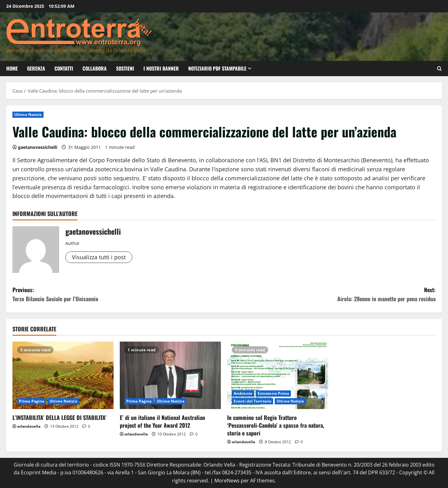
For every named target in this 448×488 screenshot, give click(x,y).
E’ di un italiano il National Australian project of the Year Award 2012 (162, 421)
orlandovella (29, 426)
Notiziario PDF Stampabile (217, 68)
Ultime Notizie (28, 115)
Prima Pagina (32, 401)
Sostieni (125, 68)
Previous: (118, 295)
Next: (330, 295)
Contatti (64, 68)
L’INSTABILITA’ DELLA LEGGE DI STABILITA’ (59, 417)
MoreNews (227, 481)
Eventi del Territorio (252, 401)
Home (12, 68)
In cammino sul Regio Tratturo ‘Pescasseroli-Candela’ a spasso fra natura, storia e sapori (276, 425)
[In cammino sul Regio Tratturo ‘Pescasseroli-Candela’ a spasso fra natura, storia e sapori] (278, 375)
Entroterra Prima (273, 393)
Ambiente (243, 393)
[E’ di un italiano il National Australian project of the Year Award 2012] (170, 375)
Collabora (95, 68)
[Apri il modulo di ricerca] (439, 69)
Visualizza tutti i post (99, 257)
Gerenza (36, 68)
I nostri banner (161, 68)
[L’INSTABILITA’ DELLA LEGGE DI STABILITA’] (63, 375)
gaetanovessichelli (38, 147)
